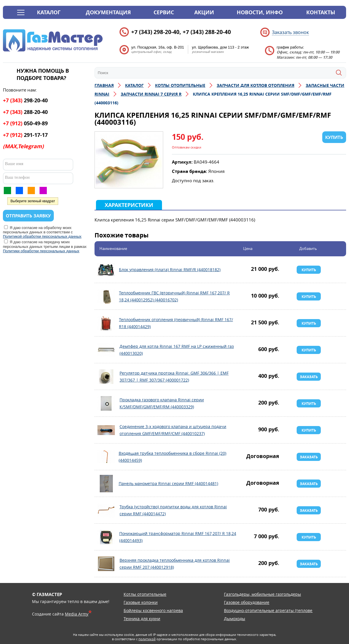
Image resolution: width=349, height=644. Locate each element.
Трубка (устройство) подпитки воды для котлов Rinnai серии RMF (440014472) (106, 510)
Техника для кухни (142, 619)
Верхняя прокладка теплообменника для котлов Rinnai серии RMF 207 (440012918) (106, 564)
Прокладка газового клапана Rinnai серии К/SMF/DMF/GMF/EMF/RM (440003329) (106, 403)
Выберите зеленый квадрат (33, 201)
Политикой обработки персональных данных (42, 236)
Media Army (77, 614)
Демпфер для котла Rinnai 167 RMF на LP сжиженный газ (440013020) (106, 350)
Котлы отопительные (145, 594)
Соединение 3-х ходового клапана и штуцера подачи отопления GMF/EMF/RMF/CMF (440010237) (106, 430)
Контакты (321, 12)
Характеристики (129, 205)
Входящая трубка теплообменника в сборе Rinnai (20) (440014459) (106, 457)
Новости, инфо (260, 12)
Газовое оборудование (247, 602)
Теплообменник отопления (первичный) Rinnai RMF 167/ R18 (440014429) (106, 323)
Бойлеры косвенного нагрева (153, 610)
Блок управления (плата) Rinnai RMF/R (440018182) (106, 270)
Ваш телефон (17, 177)
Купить (309, 270)
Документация (108, 12)
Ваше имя (14, 164)
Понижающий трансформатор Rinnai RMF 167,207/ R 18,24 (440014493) (106, 537)
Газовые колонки (141, 602)
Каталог (49, 12)
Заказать (309, 377)
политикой (147, 639)
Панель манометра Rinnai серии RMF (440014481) (106, 484)
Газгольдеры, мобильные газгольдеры (262, 594)
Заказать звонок (290, 32)
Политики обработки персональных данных (41, 251)
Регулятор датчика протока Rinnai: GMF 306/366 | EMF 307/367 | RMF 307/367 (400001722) (106, 377)
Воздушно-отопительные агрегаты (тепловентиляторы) (280, 610)
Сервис (164, 12)
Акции (204, 12)
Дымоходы (235, 619)
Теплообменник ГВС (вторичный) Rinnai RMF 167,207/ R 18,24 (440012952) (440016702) (106, 296)
